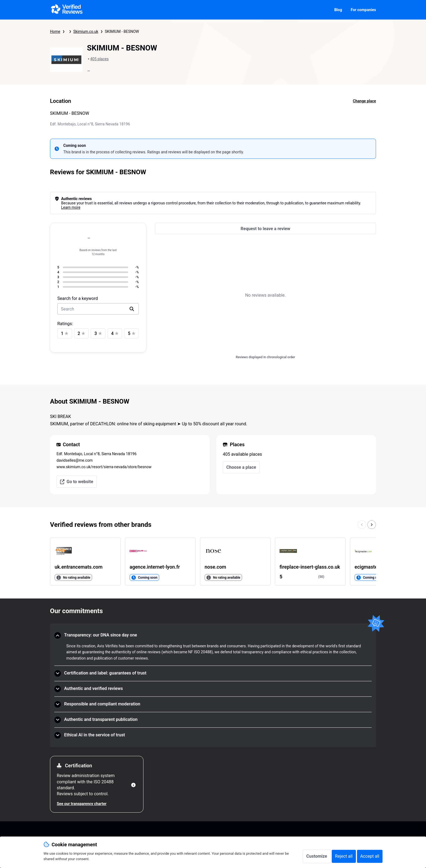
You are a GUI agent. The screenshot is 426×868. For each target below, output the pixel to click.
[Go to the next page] (372, 525)
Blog (338, 10)
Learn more (71, 207)
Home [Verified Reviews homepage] (55, 31)
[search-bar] (98, 309)
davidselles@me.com (75, 460)
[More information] (133, 785)
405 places (99, 59)
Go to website (77, 482)
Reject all (344, 856)
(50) (321, 577)
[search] (132, 309)
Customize (317, 856)
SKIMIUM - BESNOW (122, 31)
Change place (364, 101)
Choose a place (241, 467)
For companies (363, 10)
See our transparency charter (82, 804)
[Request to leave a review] (265, 229)
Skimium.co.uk (86, 31)
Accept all (370, 856)
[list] (213, 562)
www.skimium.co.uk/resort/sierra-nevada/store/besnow (104, 467)
